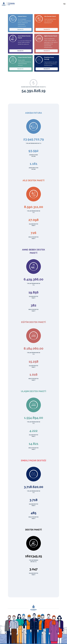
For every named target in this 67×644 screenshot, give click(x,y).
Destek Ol (20, 29)
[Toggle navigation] (64, 4)
